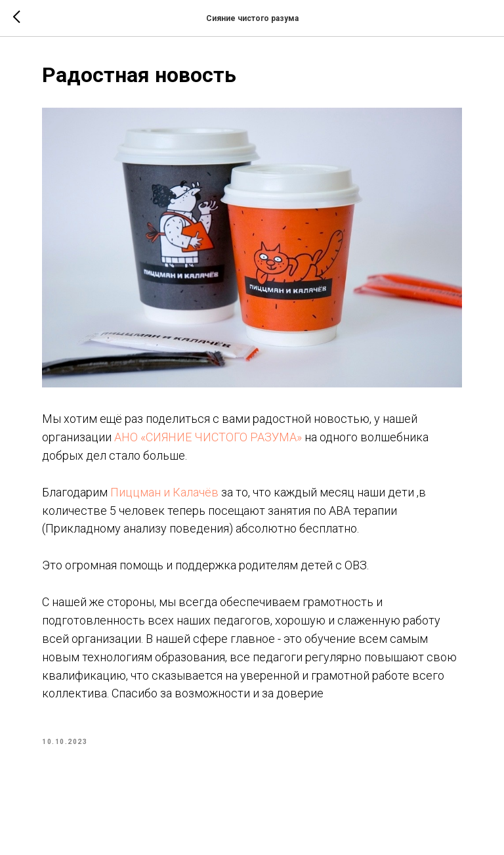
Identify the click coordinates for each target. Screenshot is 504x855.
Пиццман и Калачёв (164, 492)
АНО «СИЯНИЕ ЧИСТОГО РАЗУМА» (208, 437)
